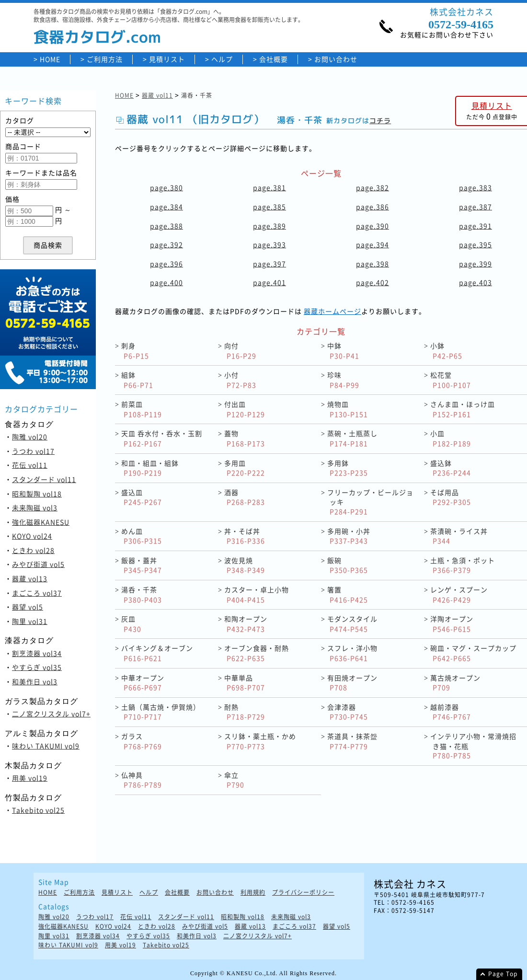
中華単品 (245, 683)
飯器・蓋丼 (142, 565)
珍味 (343, 380)
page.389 (269, 226)
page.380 (166, 187)
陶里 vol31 (30, 621)
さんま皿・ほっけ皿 (463, 409)
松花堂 (451, 380)
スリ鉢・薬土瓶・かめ (260, 741)
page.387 (475, 207)
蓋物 (245, 438)
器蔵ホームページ (332, 311)
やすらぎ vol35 (37, 667)
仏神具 (142, 780)
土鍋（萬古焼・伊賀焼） (161, 712)
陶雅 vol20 (30, 437)
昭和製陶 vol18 (37, 494)
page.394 (372, 244)
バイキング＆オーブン (157, 653)
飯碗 (348, 565)
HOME (50, 59)
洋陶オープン (452, 624)
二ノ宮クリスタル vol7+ (51, 714)
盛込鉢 (451, 468)
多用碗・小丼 (349, 536)
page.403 (475, 282)
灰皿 (131, 624)
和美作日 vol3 (35, 681)
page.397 (269, 264)
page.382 (372, 187)
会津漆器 (348, 712)
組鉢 (137, 380)
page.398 (372, 264)
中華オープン (143, 683)
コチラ (380, 121)
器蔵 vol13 (30, 578)
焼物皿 (348, 409)
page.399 (475, 264)
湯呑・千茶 (142, 594)
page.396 (166, 264)
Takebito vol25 (38, 810)
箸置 (348, 594)
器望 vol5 (28, 607)
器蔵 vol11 (157, 95)
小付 (240, 380)
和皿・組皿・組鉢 (150, 468)
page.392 (166, 244)
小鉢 (446, 351)
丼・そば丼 (245, 536)
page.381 (269, 187)
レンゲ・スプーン (459, 594)
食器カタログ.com (97, 37)
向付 (240, 351)
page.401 (269, 282)
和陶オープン (246, 624)
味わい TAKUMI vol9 (46, 746)
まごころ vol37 (37, 593)
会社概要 (274, 59)
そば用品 (451, 497)
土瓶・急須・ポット (463, 565)
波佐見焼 (245, 565)
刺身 (135, 351)
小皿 (451, 438)
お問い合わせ (336, 59)
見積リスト (167, 59)
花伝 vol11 (30, 465)
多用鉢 (348, 468)
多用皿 (245, 468)
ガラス (142, 741)
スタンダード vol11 (44, 479)
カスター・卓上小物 (257, 594)
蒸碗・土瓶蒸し (352, 438)
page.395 (475, 244)
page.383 (475, 187)
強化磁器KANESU (41, 522)
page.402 (372, 282)
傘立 (234, 780)
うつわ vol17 (33, 451)
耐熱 (245, 712)
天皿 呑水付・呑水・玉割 (162, 438)
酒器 (245, 497)
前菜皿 (142, 409)
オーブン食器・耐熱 (257, 653)
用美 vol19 (30, 778)
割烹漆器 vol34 (37, 653)
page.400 (166, 282)
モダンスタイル (352, 624)
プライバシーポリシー (303, 893)
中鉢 (343, 351)
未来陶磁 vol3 (35, 507)
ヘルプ (222, 59)
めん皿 (142, 536)
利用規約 (253, 893)
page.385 (269, 207)
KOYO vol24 (32, 536)
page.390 (372, 226)
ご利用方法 (105, 59)
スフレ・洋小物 (352, 653)
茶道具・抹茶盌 (352, 741)
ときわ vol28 (33, 550)
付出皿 (245, 409)
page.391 (475, 226)
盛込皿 (142, 497)
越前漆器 (451, 712)
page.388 (166, 226)
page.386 (372, 207)
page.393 (269, 244)
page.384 (166, 207)
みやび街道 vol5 (38, 564)
